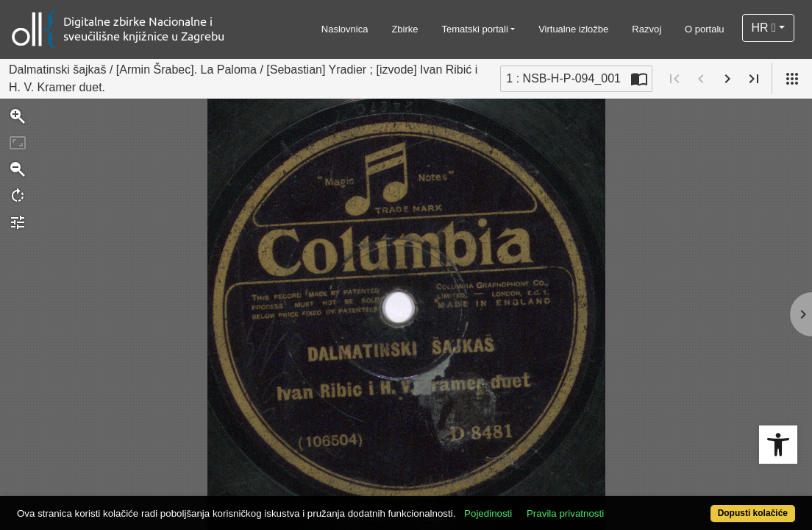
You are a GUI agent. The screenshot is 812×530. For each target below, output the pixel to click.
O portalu (704, 29)
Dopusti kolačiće (708, 505)
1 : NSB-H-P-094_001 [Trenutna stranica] (563, 78)
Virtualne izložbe (573, 29)
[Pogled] (792, 79)
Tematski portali (475, 29)
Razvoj (647, 29)
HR (764, 28)
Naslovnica (345, 29)
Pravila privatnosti (606, 505)
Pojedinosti (528, 505)
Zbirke (405, 29)
